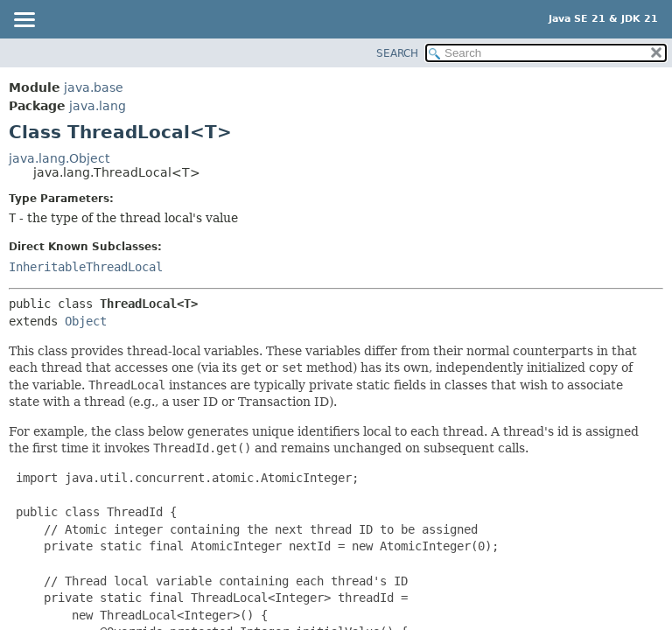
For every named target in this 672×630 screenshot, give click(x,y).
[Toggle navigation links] (24, 21)
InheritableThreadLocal (86, 267)
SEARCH (397, 53)
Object (86, 321)
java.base (94, 87)
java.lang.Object (59, 158)
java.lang (98, 106)
